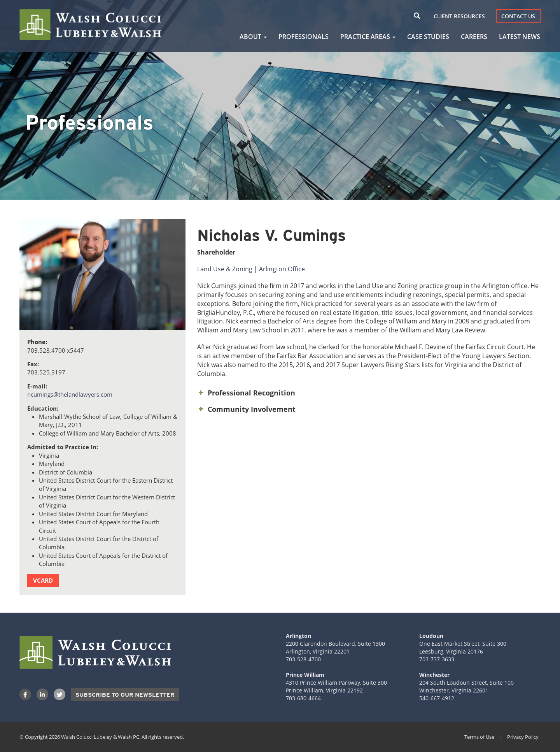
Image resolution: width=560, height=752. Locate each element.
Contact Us (518, 16)
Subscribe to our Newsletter (125, 695)
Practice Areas (368, 37)
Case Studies (428, 37)
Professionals (304, 37)
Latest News (520, 37)
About (253, 37)
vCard (43, 580)
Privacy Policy (523, 737)
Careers (474, 37)
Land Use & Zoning (225, 269)
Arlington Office (282, 269)
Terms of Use (479, 737)
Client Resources (459, 16)
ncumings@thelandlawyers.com (70, 394)
